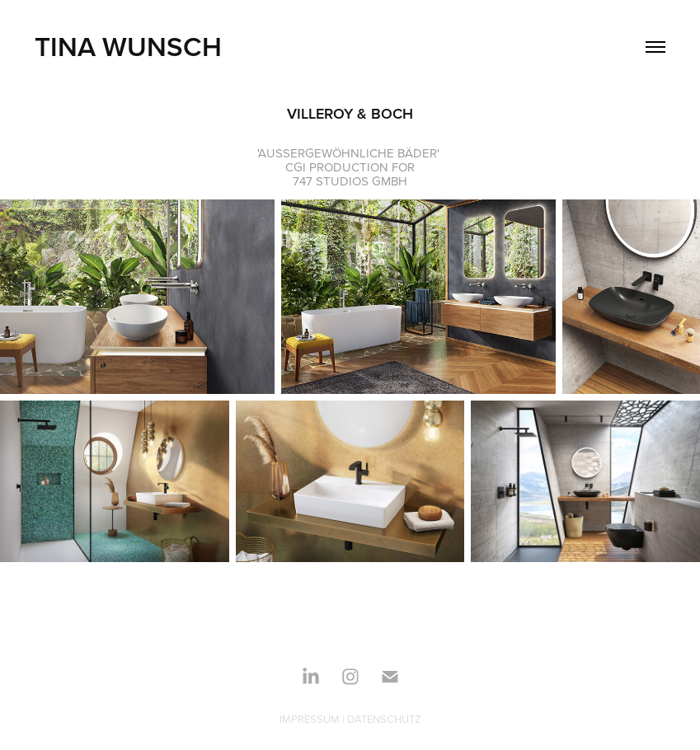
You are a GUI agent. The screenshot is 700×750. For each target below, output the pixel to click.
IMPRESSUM (310, 719)
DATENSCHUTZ (384, 719)
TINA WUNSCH (128, 46)
